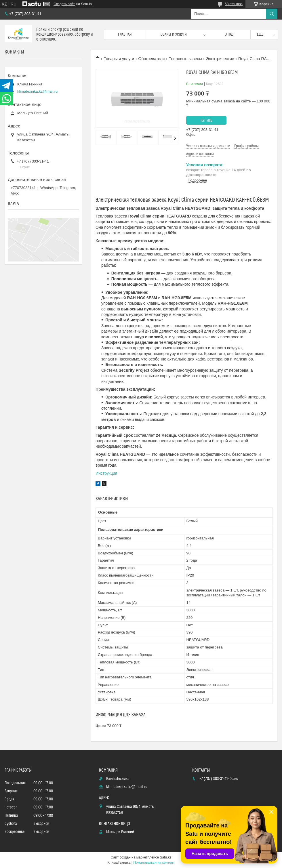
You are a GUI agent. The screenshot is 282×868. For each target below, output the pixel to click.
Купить (206, 121)
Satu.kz (165, 857)
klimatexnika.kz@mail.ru (37, 91)
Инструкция (106, 473)
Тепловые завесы (185, 59)
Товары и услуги (173, 35)
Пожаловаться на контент (154, 863)
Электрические (220, 59)
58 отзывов (234, 4)
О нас (229, 35)
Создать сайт (64, 4)
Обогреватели (152, 59)
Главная (125, 35)
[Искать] (272, 14)
